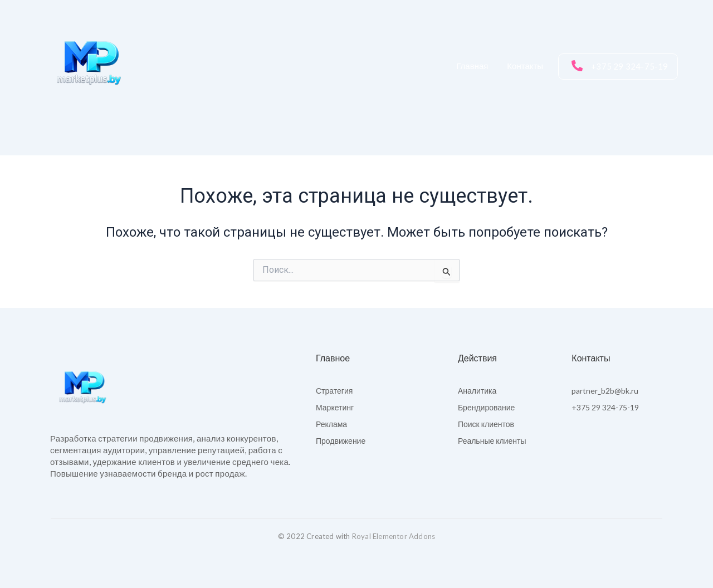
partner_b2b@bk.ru (605, 391)
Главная (472, 66)
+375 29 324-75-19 (605, 407)
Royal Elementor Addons (394, 536)
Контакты (525, 66)
